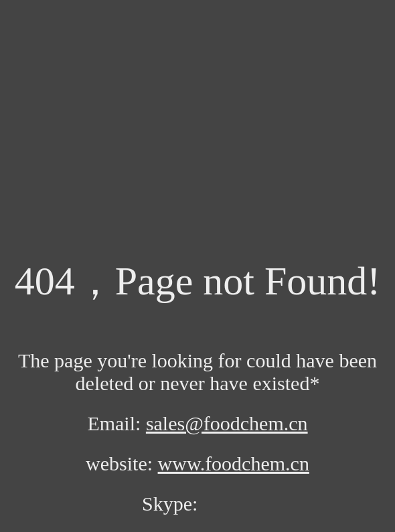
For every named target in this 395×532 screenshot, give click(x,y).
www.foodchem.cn (234, 463)
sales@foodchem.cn (227, 423)
